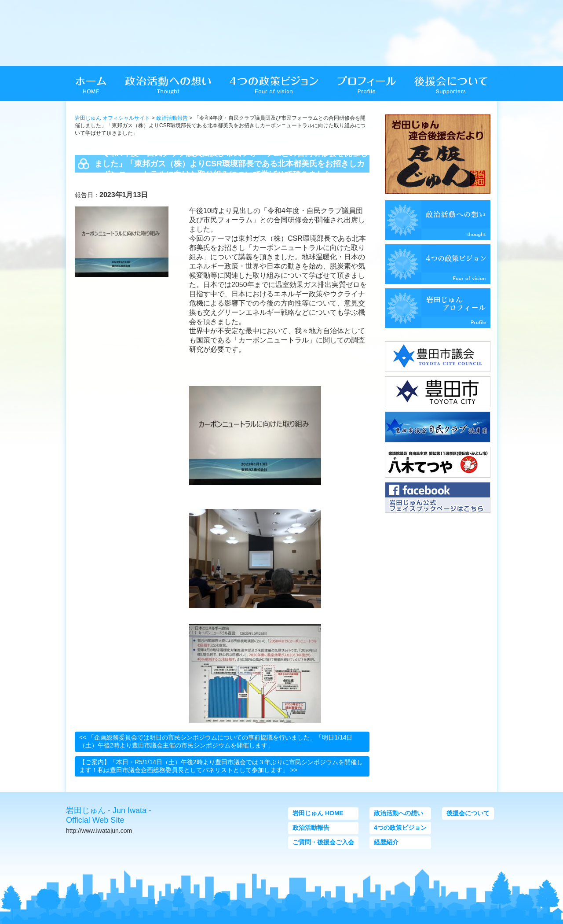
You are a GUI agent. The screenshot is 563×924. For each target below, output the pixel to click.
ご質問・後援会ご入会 (323, 842)
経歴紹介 (386, 842)
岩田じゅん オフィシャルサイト (112, 118)
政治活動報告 (172, 118)
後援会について (468, 813)
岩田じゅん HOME (318, 813)
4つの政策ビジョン (400, 828)
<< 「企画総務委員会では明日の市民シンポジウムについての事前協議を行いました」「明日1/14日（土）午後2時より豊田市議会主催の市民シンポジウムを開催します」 (216, 741)
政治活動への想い (398, 813)
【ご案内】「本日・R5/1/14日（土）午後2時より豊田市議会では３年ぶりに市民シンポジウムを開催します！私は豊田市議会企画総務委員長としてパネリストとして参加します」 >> (221, 766)
